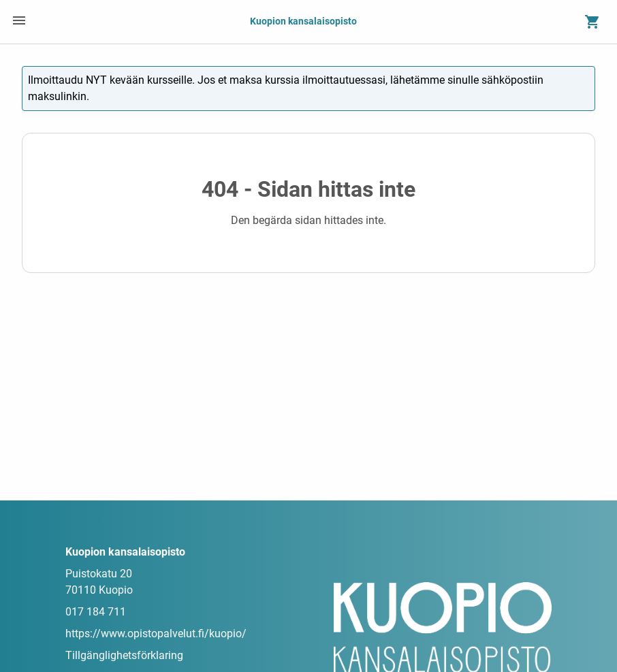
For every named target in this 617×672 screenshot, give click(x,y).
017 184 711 (96, 612)
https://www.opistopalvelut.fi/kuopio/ (156, 634)
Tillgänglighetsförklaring (124, 655)
